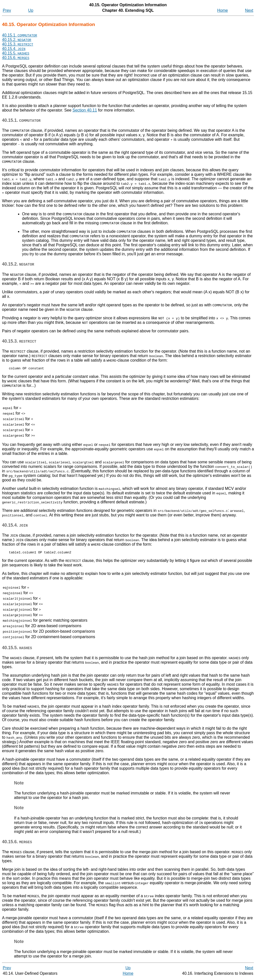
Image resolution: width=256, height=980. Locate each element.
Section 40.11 (85, 110)
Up (31, 10)
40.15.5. (16, 53)
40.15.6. (16, 58)
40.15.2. (17, 40)
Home (223, 10)
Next (249, 10)
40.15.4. (14, 49)
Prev (7, 10)
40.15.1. (19, 35)
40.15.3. (18, 44)
